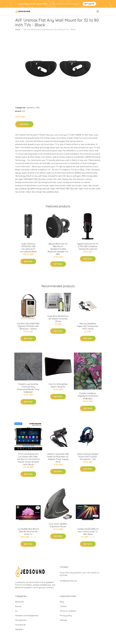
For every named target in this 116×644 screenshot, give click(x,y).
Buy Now (24, 124)
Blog (62, 602)
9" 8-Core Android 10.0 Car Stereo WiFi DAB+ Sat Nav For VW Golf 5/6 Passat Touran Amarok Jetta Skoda (28, 459)
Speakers (31, 108)
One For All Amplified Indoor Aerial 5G (58, 385)
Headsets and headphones (27, 616)
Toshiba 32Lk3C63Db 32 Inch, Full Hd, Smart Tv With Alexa (88, 532)
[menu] (98, 11)
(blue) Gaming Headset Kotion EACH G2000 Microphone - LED (88, 457)
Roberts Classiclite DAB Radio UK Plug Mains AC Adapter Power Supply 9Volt (58, 458)
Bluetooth (19, 602)
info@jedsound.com (69, 581)
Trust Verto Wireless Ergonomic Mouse (58, 525)
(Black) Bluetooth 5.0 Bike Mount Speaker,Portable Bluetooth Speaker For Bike (58, 249)
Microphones (21, 620)
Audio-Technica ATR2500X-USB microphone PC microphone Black (28, 248)
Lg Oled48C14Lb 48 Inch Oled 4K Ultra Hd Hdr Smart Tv (28, 532)
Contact (63, 606)
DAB (38, 108)
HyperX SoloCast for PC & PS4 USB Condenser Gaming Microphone (88, 246)
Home (18, 29)
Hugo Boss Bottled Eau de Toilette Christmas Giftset (58, 319)
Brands (18, 606)
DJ (16, 611)
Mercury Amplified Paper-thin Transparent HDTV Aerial (88, 326)
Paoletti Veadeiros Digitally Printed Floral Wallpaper (88, 396)
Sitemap (63, 620)
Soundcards (20, 625)
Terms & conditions (68, 611)
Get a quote (89, 4)
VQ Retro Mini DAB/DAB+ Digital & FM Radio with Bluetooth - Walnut (28, 326)
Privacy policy (66, 616)
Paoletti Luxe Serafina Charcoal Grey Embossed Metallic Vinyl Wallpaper (28, 388)
